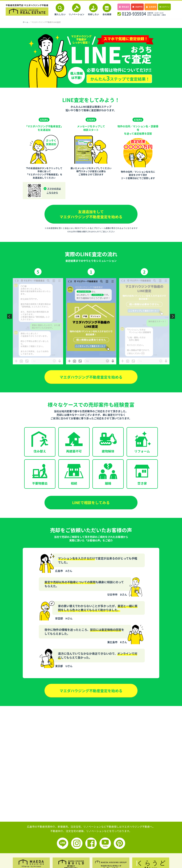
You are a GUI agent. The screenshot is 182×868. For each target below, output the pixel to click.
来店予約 (137, 7)
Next (172, 316)
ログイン (164, 7)
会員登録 (151, 7)
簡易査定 (124, 7)
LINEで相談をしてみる (91, 503)
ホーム (26, 22)
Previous (10, 316)
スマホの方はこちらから (54, 191)
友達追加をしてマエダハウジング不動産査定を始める (91, 214)
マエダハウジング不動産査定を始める (91, 377)
